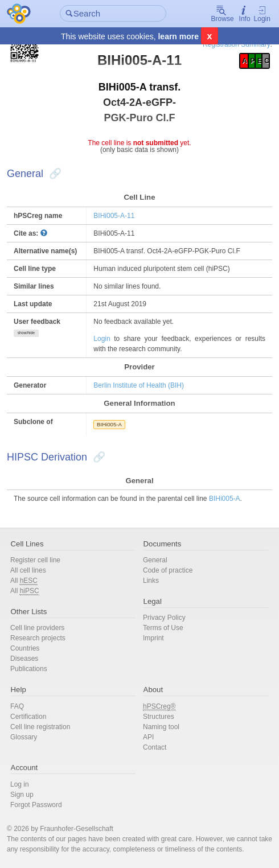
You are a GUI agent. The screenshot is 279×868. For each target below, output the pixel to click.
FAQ (17, 706)
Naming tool (161, 727)
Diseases (24, 659)
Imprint (153, 638)
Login (262, 14)
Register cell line (35, 560)
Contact (155, 747)
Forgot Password (36, 805)
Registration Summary (237, 44)
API (148, 737)
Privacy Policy (164, 618)
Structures (159, 717)
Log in (20, 784)
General (155, 560)
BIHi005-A (109, 424)
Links (151, 581)
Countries (25, 648)
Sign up (22, 795)
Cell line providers (37, 628)
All (24, 581)
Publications (29, 669)
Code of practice (168, 570)
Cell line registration (40, 727)
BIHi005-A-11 (114, 216)
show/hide (26, 333)
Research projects (38, 638)
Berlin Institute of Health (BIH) (139, 385)
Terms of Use (163, 628)
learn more (178, 36)
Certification (28, 717)
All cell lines (28, 570)
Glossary (24, 737)
